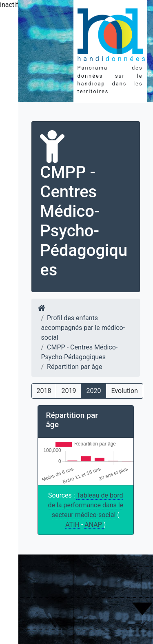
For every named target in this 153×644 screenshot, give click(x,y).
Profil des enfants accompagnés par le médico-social (83, 328)
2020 (93, 391)
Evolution (124, 391)
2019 (69, 391)
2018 (44, 391)
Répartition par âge (74, 367)
